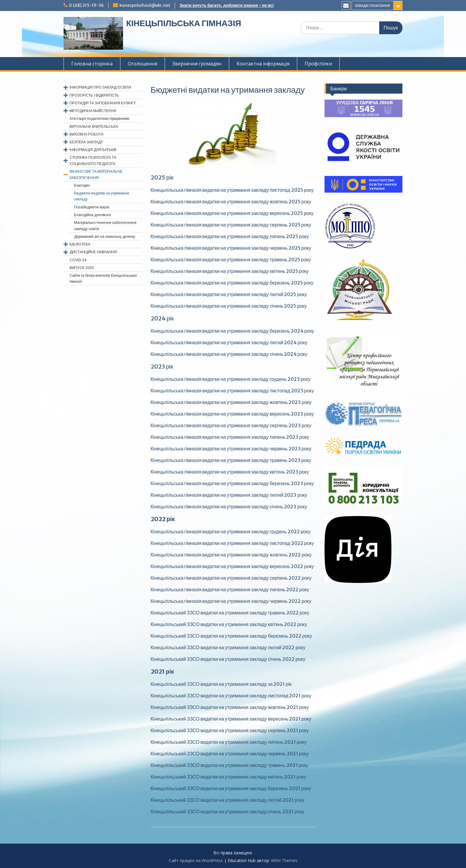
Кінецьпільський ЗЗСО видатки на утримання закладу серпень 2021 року (230, 730)
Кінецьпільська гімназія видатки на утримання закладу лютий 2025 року (229, 294)
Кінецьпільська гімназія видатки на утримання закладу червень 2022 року (231, 601)
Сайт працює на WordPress (196, 860)
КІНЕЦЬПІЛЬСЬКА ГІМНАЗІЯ (184, 23)
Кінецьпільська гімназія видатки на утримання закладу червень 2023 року (231, 449)
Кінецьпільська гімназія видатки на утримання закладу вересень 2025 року (232, 213)
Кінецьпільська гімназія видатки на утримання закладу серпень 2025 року (231, 225)
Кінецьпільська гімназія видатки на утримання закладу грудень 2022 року (231, 532)
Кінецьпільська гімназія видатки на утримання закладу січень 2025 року (229, 306)
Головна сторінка (92, 64)
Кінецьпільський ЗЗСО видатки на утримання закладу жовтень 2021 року (230, 707)
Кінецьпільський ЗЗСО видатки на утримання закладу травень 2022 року (230, 613)
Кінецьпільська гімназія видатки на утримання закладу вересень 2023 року (232, 414)
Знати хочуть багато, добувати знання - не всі (227, 5)
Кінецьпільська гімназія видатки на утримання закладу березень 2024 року (232, 331)
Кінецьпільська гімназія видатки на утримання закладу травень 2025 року (231, 260)
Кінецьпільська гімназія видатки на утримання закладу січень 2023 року (229, 507)
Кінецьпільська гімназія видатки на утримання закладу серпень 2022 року (231, 578)
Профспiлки (318, 64)
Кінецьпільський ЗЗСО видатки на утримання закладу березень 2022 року (231, 636)
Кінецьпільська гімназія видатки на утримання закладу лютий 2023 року (229, 495)
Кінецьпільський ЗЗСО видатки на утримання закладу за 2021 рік (221, 684)
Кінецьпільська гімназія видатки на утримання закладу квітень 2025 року (230, 271)
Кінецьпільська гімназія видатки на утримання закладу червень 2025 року (231, 248)
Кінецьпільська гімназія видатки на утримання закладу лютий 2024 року (229, 342)
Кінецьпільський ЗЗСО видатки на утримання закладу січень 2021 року (228, 812)
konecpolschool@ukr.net (145, 5)
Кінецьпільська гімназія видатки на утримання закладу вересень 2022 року (232, 566)
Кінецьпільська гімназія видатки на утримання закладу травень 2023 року (231, 460)
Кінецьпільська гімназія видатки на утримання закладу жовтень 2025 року (231, 202)
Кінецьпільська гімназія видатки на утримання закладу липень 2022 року (230, 589)
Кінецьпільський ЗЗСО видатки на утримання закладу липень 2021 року (229, 742)
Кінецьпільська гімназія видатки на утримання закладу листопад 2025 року (232, 190)
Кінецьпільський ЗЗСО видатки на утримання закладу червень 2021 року (230, 754)
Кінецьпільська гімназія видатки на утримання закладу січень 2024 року (229, 354)
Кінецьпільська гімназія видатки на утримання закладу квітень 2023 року (230, 472)
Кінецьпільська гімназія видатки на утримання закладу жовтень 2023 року (231, 402)
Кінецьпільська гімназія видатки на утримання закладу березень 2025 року (232, 283)
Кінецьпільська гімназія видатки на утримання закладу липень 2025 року (230, 236)
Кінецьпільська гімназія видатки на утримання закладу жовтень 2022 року (231, 555)
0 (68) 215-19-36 (86, 5)
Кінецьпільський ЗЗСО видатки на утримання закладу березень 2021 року (231, 788)
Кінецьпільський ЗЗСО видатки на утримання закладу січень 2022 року (228, 659)
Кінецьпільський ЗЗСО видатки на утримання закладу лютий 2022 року (228, 647)
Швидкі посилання (372, 5)
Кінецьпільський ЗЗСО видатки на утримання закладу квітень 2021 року (229, 777)
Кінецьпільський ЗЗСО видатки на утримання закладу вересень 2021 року (231, 719)
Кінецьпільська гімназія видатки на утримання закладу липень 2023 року (230, 437)
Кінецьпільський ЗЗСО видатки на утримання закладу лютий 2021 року (228, 800)
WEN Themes (284, 860)
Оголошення (143, 64)
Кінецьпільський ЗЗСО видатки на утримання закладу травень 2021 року (230, 765)
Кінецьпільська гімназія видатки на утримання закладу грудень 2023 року (231, 379)
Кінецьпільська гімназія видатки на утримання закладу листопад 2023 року (232, 391)
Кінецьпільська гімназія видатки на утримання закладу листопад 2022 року (232, 543)
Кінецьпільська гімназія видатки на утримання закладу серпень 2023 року (231, 425)
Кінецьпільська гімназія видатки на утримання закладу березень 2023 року (232, 483)
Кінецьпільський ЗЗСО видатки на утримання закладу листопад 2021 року (231, 696)
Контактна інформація (263, 64)
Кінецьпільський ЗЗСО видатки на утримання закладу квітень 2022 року (229, 624)
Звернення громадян (197, 64)
